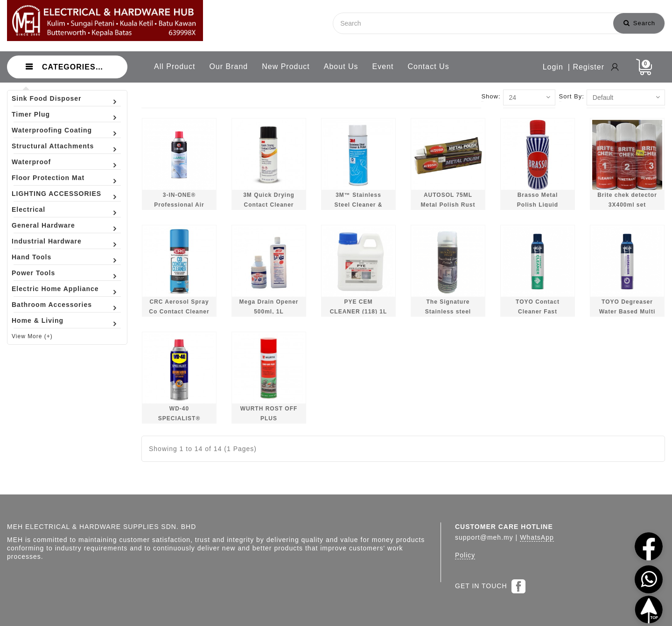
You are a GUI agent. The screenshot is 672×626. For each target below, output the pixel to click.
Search (639, 23)
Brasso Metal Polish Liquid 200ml (538, 205)
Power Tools (33, 273)
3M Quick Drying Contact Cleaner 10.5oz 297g (269, 205)
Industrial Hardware (47, 241)
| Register (586, 67)
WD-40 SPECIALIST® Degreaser (179, 419)
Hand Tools (31, 257)
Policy (465, 555)
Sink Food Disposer (46, 98)
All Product (175, 66)
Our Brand (228, 66)
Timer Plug (31, 114)
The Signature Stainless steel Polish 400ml (448, 312)
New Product (286, 66)
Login (553, 67)
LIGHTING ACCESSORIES (56, 194)
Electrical (28, 209)
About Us (341, 66)
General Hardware (43, 225)
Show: (491, 96)
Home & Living (38, 320)
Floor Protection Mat (48, 178)
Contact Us (429, 66)
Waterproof (31, 162)
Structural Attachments (53, 146)
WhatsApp (537, 537)
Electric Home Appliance (55, 289)
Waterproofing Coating (52, 130)
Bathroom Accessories (52, 305)
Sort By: (572, 96)
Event (383, 66)
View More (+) (32, 336)
